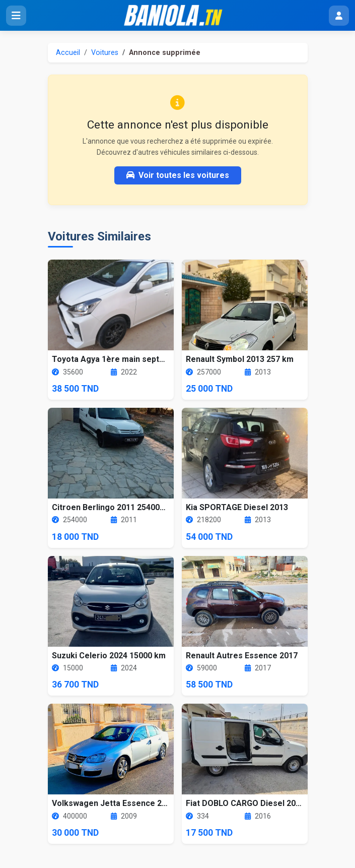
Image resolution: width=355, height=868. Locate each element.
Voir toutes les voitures (178, 175)
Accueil (68, 53)
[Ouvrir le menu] (16, 16)
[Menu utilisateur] (339, 16)
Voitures (105, 53)
